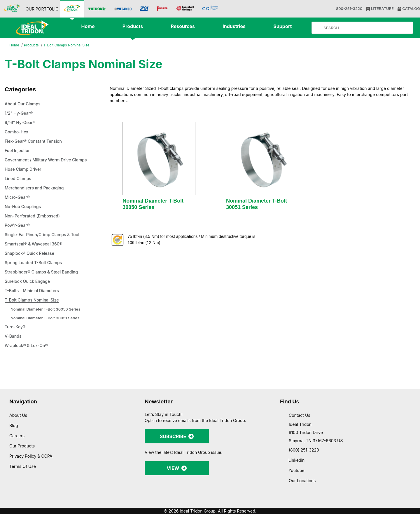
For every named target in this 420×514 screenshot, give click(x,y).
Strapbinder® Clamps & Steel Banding (45, 272)
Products (32, 45)
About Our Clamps (25, 104)
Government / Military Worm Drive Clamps (50, 160)
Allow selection (356, 468)
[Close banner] (411, 446)
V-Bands (14, 337)
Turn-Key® (16, 327)
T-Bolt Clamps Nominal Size (70, 45)
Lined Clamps (19, 179)
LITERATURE (379, 9)
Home (15, 45)
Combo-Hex (18, 132)
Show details (306, 502)
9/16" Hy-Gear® (21, 123)
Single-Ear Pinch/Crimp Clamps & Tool (45, 235)
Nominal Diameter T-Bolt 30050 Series (47, 309)
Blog (14, 425)
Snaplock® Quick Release (31, 254)
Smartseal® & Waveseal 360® (36, 244)
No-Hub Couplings (24, 207)
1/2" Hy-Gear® (19, 114)
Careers (17, 435)
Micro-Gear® (18, 198)
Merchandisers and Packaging (37, 188)
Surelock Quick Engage (29, 282)
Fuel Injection (19, 151)
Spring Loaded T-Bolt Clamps (36, 263)
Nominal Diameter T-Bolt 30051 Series (47, 318)
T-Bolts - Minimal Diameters (34, 291)
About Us (18, 415)
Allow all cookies (357, 451)
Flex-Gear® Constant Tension (36, 142)
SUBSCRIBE (177, 436)
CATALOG (408, 9)
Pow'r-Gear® (18, 226)
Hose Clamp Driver (24, 170)
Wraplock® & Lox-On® (28, 346)
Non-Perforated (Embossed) (35, 216)
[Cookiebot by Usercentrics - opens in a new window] (38, 503)
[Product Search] (367, 28)
